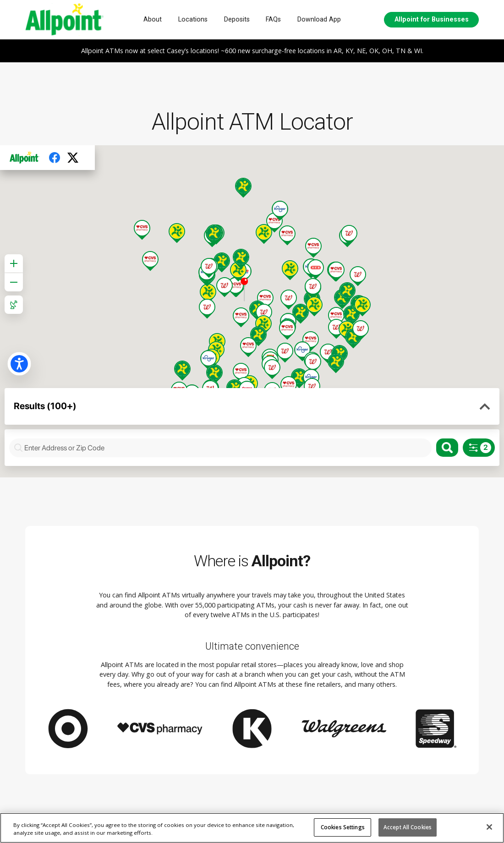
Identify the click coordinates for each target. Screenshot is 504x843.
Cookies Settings (343, 827)
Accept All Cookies (408, 827)
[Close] (489, 827)
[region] (252, 828)
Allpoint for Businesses (432, 19)
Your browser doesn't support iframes (252, 311)
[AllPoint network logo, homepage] (65, 19)
